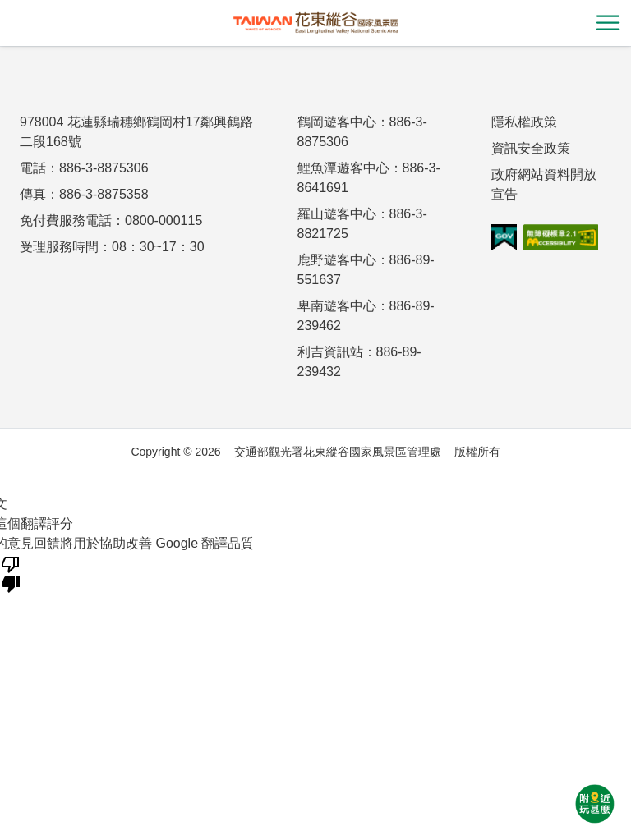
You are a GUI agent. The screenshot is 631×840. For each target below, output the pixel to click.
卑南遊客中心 (337, 306)
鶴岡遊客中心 (337, 122)
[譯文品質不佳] (11, 573)
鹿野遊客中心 (337, 260)
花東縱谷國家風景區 (315, 23)
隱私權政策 (524, 122)
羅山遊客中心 (337, 214)
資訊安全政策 (531, 148)
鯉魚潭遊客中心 (343, 168)
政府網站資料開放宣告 (544, 184)
